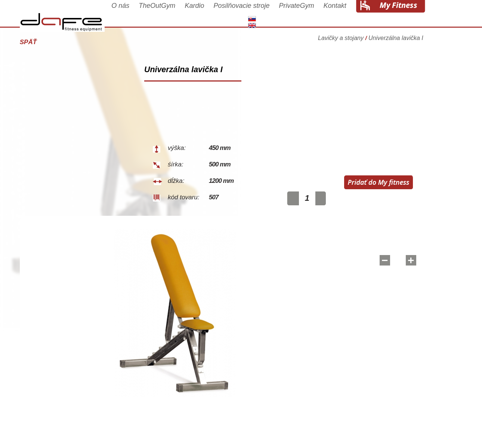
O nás (136, 16)
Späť (44, 42)
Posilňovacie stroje (257, 16)
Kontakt (351, 16)
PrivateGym (312, 16)
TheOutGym (173, 16)
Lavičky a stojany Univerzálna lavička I (386, 39)
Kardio (210, 16)
